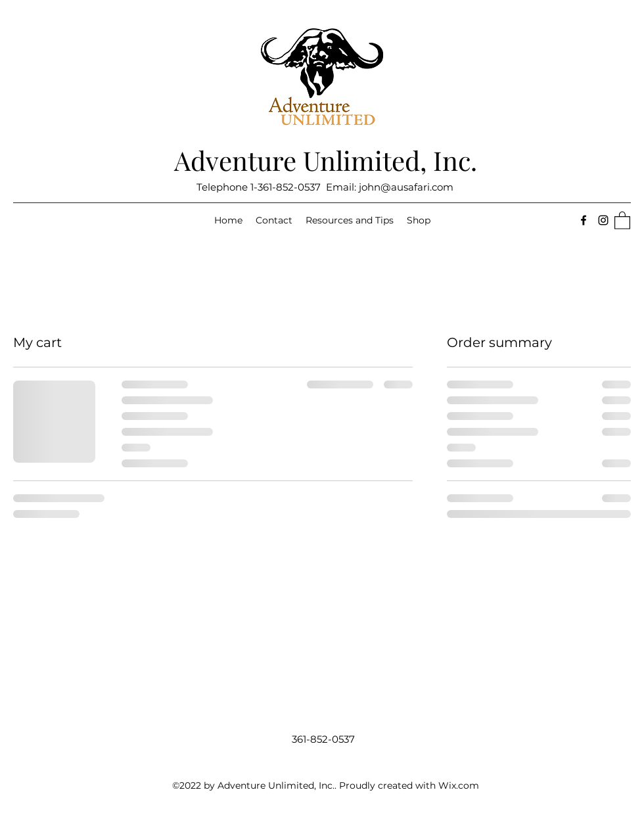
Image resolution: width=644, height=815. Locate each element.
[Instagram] (603, 220)
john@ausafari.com (406, 187)
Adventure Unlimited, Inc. (326, 160)
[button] (622, 220)
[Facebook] (584, 220)
